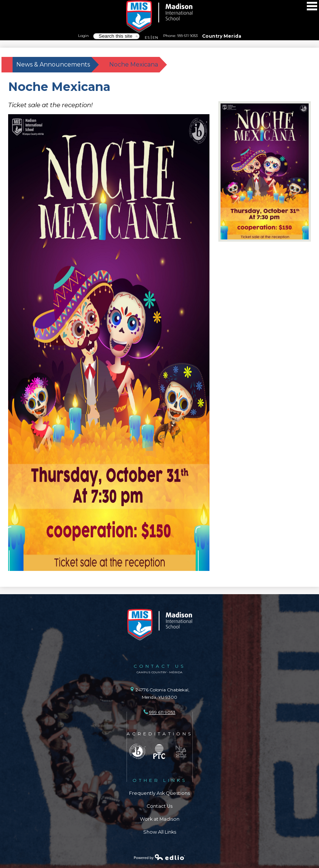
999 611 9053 (187, 35)
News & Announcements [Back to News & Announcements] (53, 64)
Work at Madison (160, 819)
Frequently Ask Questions (159, 793)
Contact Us (159, 806)
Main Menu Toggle (312, 6)
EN (155, 37)
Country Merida (222, 36)
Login (83, 35)
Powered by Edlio (159, 857)
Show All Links (160, 832)
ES (147, 37)
